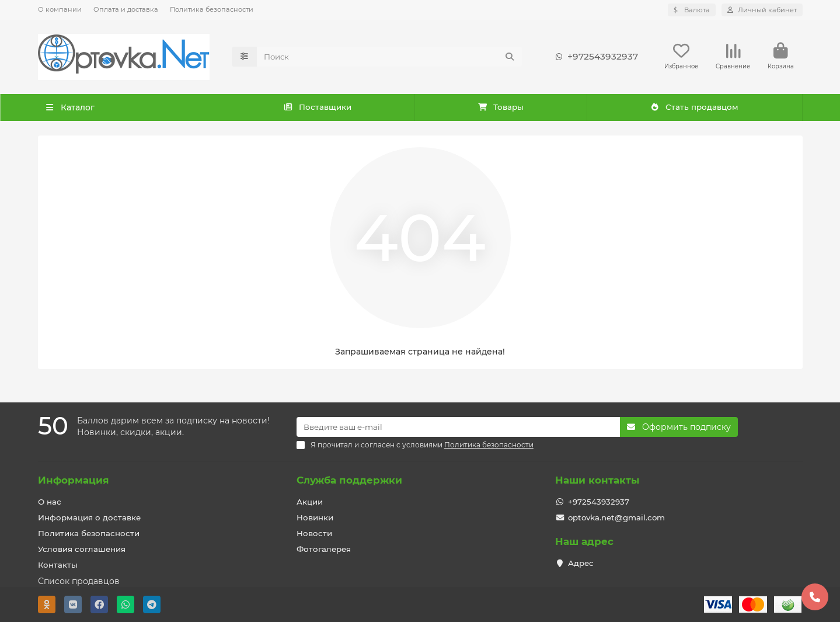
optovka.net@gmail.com (616, 517)
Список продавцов (79, 581)
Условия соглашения (82, 549)
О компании (60, 9)
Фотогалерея (324, 549)
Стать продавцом (695, 108)
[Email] (458, 427)
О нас (50, 502)
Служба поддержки (349, 480)
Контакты (58, 565)
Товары (501, 108)
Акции (310, 502)
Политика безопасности (212, 9)
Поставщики (317, 108)
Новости (314, 533)
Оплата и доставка (126, 9)
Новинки (315, 517)
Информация (74, 480)
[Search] (389, 57)
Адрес (581, 563)
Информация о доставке (89, 517)
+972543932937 (595, 57)
